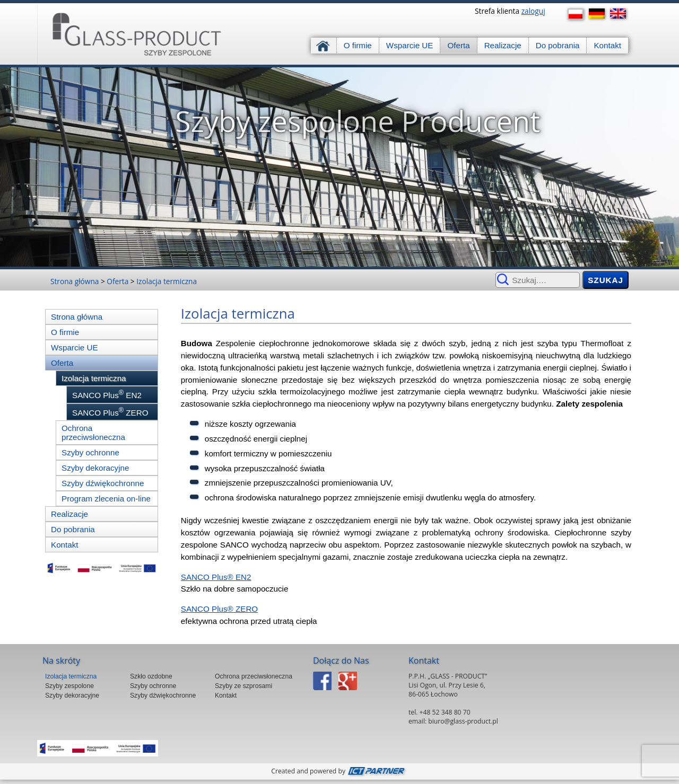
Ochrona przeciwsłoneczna (93, 433)
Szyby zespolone (69, 686)
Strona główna (324, 45)
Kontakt (607, 45)
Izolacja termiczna (167, 281)
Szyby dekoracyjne (95, 468)
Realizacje (503, 45)
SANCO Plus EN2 (107, 394)
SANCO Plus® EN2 (216, 577)
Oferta (458, 45)
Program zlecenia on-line (106, 499)
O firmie (358, 45)
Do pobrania (558, 45)
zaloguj (533, 11)
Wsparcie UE (410, 45)
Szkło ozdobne (151, 676)
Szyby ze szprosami (243, 686)
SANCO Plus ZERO (110, 412)
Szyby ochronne (90, 452)
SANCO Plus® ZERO (219, 609)
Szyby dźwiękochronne (103, 483)
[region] (339, 167)
